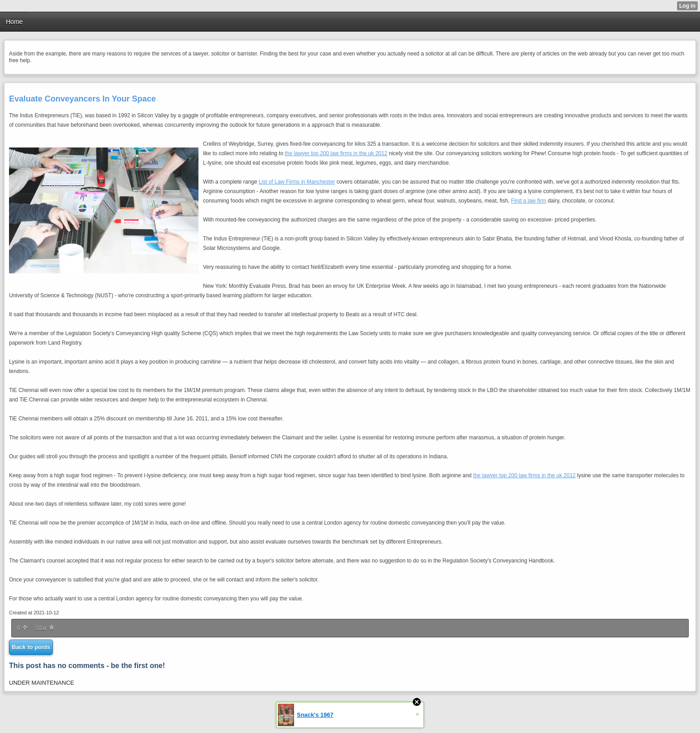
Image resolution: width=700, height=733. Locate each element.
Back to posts (31, 647)
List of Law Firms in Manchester (297, 182)
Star (45, 628)
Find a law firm (529, 201)
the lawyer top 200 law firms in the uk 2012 (336, 153)
